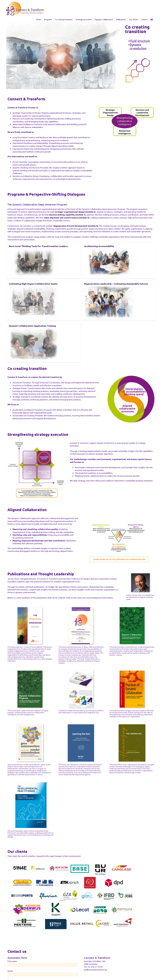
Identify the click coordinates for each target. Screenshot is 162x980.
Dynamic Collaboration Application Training (32, 282)
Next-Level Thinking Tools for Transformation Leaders (38, 246)
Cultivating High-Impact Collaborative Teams (107, 247)
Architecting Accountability (62, 246)
